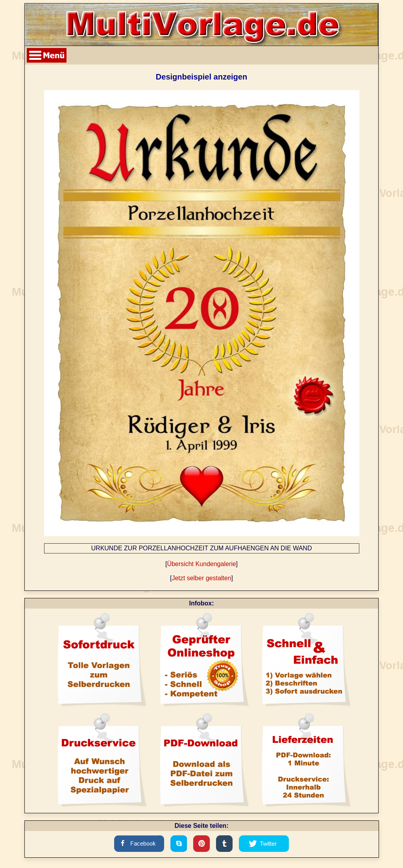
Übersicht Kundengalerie (201, 564)
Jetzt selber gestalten (201, 578)
